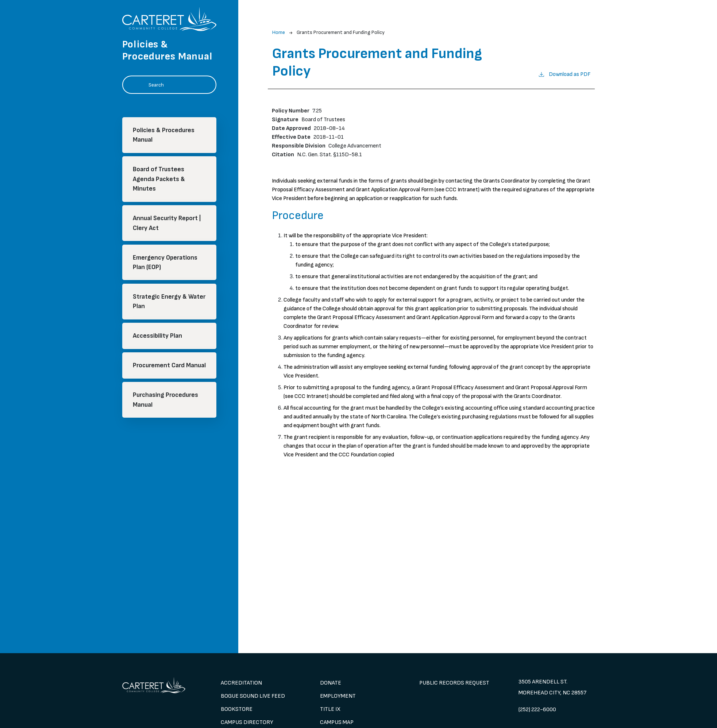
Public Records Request (454, 683)
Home (279, 32)
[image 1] (160, 685)
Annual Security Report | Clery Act (167, 223)
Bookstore (237, 709)
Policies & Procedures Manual (164, 135)
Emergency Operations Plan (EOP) (165, 262)
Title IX (330, 709)
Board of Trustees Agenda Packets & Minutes (159, 179)
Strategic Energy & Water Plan (169, 301)
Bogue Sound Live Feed (253, 696)
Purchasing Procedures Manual (165, 400)
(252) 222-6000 (537, 710)
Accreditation (241, 683)
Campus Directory (247, 722)
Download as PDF (564, 74)
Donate (331, 683)
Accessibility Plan (157, 336)
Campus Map (337, 722)
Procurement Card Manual (169, 365)
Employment (338, 696)
